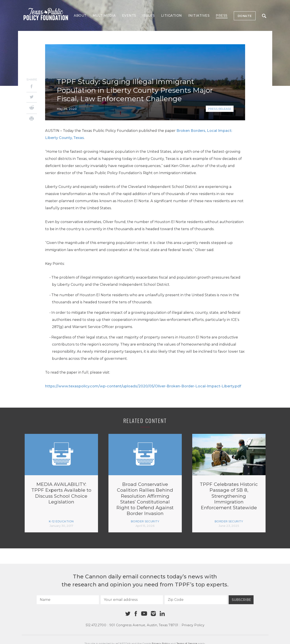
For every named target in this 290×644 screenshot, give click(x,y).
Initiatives (199, 16)
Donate (245, 16)
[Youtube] (144, 614)
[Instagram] (153, 614)
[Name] (68, 600)
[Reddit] (32, 108)
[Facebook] (32, 87)
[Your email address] (132, 600)
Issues (149, 16)
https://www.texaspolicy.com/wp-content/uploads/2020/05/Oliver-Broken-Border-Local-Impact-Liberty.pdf (143, 386)
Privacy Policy (193, 625)
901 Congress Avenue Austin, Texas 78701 (144, 625)
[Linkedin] (162, 614)
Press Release (220, 109)
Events (129, 16)
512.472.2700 (96, 625)
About (80, 16)
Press (222, 16)
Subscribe (241, 600)
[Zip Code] (196, 600)
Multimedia (104, 16)
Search (264, 16)
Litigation (172, 16)
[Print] (32, 119)
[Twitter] (32, 97)
